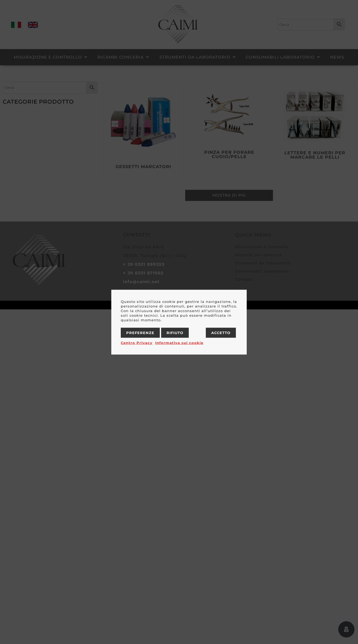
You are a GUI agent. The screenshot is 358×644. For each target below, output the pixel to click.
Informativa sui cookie (179, 342)
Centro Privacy (137, 342)
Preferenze (140, 332)
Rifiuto (175, 332)
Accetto (221, 332)
